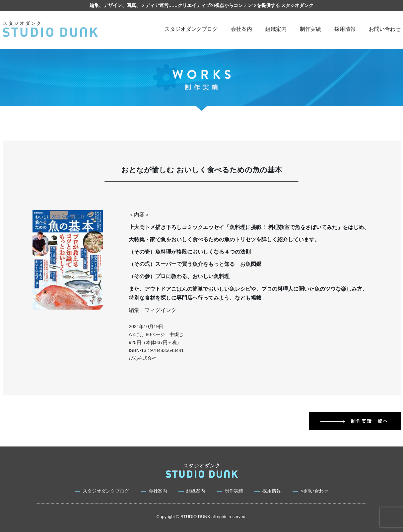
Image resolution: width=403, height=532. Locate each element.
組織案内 (276, 29)
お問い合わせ (385, 29)
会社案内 (241, 29)
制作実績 (310, 29)
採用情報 (345, 29)
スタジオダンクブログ (191, 29)
